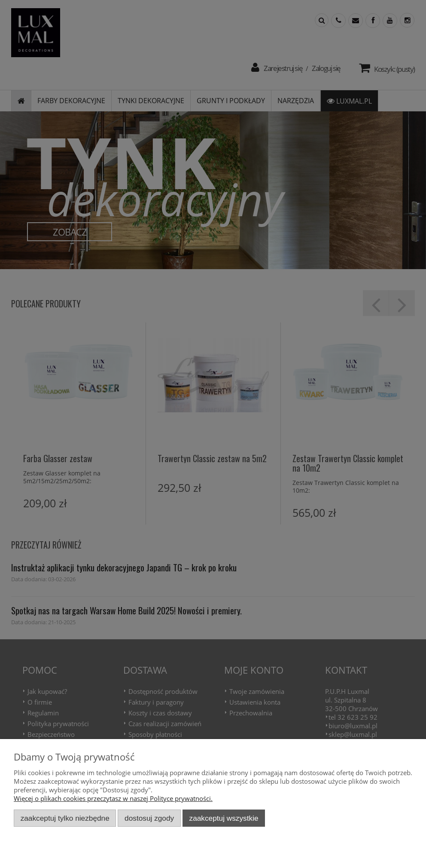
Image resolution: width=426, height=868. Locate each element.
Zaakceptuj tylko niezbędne (65, 818)
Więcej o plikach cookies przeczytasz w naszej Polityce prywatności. (113, 798)
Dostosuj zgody (149, 818)
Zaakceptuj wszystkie (224, 818)
